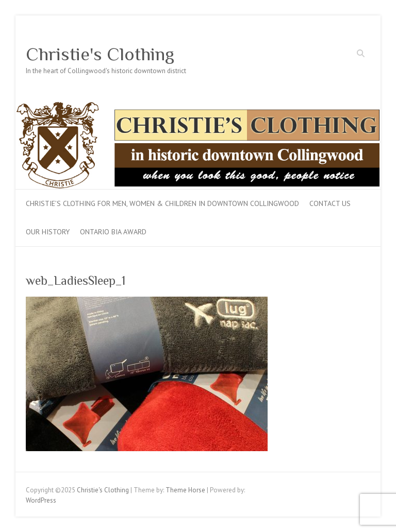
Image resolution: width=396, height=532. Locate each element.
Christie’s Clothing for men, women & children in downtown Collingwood (162, 203)
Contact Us (330, 203)
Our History (48, 232)
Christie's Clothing (100, 54)
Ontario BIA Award (113, 232)
